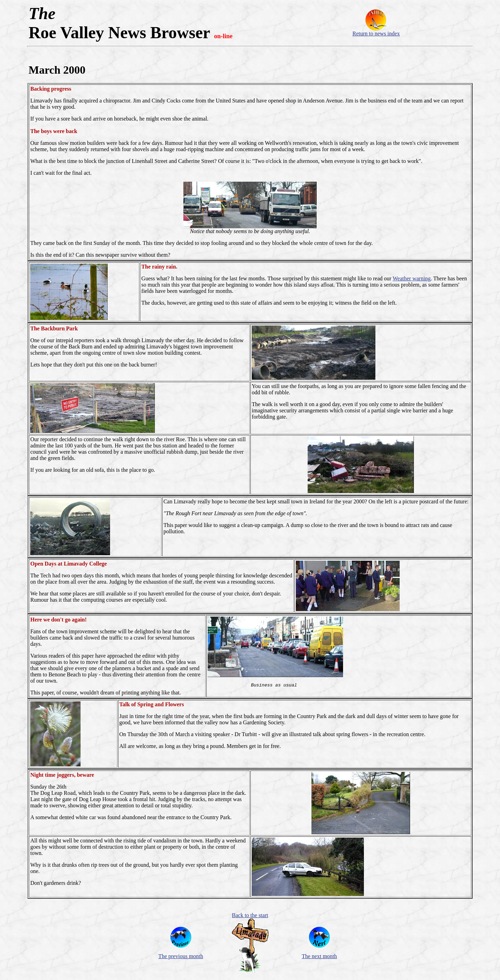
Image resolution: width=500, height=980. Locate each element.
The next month (319, 956)
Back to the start (250, 915)
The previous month (181, 956)
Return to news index (376, 34)
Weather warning (412, 278)
